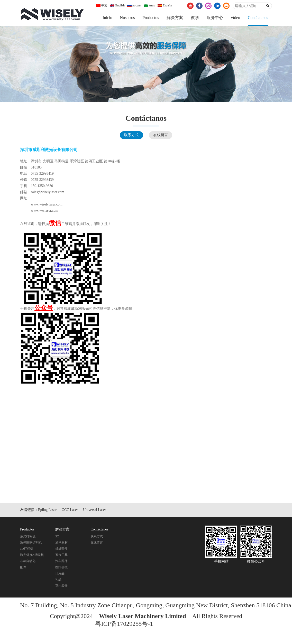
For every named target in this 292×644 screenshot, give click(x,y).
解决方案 (175, 18)
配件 (23, 567)
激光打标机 (28, 536)
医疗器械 (61, 567)
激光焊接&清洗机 (32, 555)
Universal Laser (94, 510)
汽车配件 (61, 561)
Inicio (107, 18)
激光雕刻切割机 (31, 543)
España (165, 5)
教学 (195, 18)
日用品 (60, 573)
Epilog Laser (47, 510)
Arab (149, 5)
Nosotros (127, 18)
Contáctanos (258, 18)
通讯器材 (61, 543)
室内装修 (61, 586)
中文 (102, 5)
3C (57, 536)
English (117, 5)
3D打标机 (27, 549)
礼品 (58, 580)
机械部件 (61, 549)
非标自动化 (28, 561)
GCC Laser (70, 510)
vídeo (235, 18)
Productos (151, 18)
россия (134, 5)
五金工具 (61, 555)
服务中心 (215, 18)
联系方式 (131, 135)
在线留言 (161, 135)
